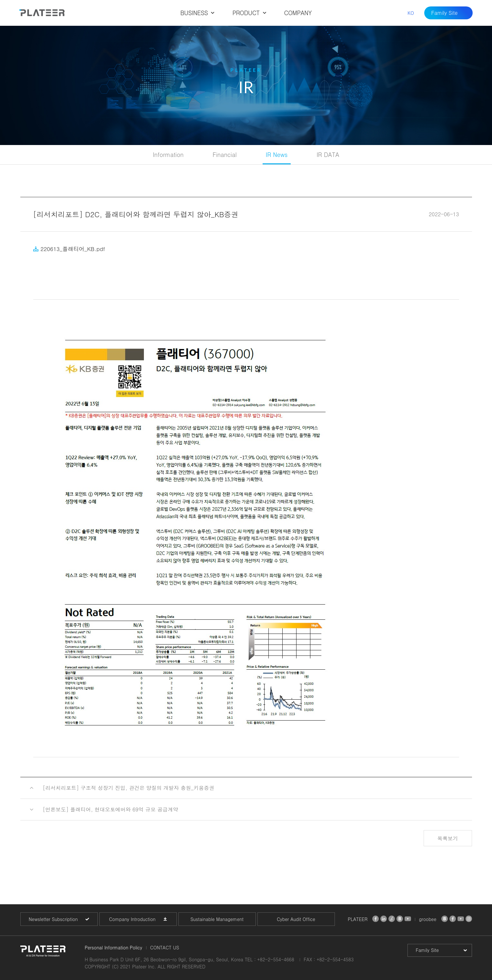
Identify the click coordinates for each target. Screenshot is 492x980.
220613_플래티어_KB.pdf (73, 249)
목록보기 (448, 838)
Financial (225, 155)
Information (168, 155)
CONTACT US (165, 947)
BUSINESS (194, 13)
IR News (277, 155)
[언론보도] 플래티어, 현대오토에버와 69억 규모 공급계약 (110, 809)
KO (411, 13)
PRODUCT (246, 13)
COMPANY (298, 13)
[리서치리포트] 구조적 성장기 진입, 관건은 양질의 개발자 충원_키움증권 (129, 788)
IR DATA (328, 155)
